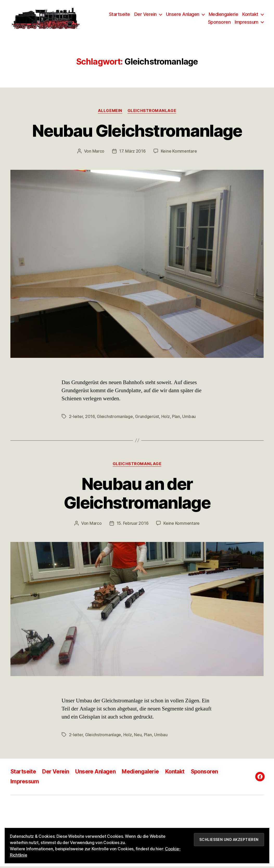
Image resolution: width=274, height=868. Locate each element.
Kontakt (250, 15)
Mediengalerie (224, 15)
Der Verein (145, 15)
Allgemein (110, 112)
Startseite (120, 15)
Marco (98, 153)
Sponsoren (219, 23)
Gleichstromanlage (152, 112)
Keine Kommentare (179, 153)
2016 (90, 418)
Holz (166, 418)
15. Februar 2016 (133, 525)
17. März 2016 (132, 153)
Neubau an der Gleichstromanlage (137, 495)
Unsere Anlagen (183, 15)
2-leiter (76, 418)
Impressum (247, 23)
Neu (138, 736)
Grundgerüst (147, 418)
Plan (176, 418)
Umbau (189, 418)
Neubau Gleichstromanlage (137, 132)
